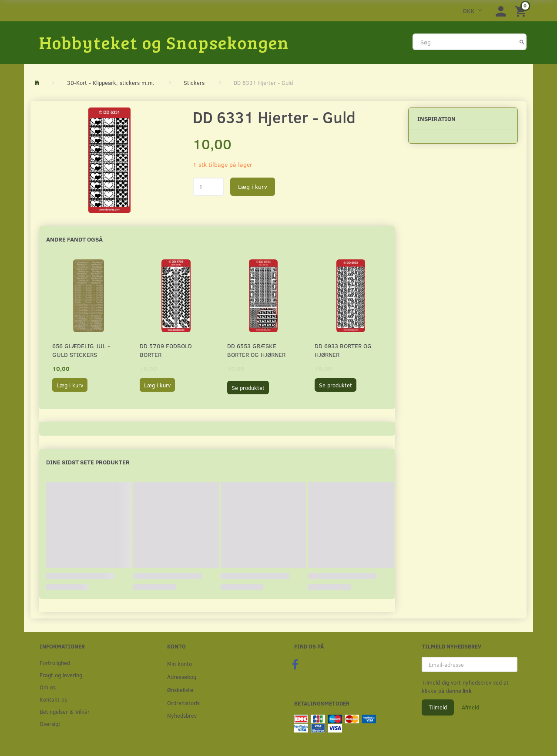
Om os (48, 687)
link (466, 691)
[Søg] (522, 42)
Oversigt (50, 724)
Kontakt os (53, 699)
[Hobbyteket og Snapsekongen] (164, 42)
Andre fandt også (74, 239)
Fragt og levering (61, 675)
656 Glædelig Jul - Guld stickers (81, 350)
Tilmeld (438, 707)
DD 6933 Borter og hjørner (343, 350)
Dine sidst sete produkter (88, 462)
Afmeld (470, 707)
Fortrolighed (55, 663)
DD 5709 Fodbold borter (166, 350)
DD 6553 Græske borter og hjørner (256, 350)
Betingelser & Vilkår (65, 711)
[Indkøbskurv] (522, 11)
